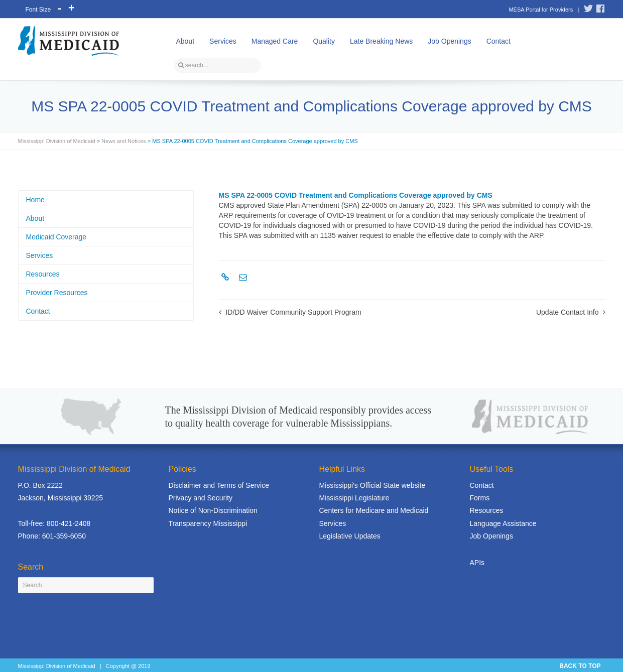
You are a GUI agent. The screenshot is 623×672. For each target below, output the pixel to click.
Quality (324, 41)
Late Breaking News (381, 41)
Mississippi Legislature (354, 498)
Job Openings (449, 41)
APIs (477, 563)
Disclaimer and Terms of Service (219, 485)
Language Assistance (503, 523)
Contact (499, 41)
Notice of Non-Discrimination (213, 510)
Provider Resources (57, 293)
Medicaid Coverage (56, 237)
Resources (43, 274)
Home (35, 200)
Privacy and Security (201, 498)
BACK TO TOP (580, 666)
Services (223, 41)
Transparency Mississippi (208, 523)
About (185, 41)
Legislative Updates (350, 536)
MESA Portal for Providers (541, 10)
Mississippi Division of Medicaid (57, 141)
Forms (480, 498)
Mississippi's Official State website (372, 485)
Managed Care (275, 41)
